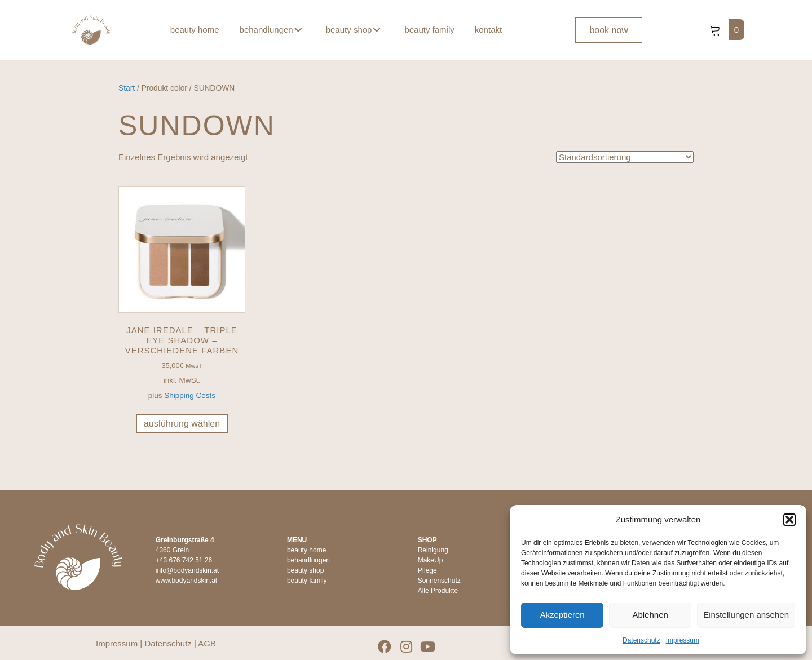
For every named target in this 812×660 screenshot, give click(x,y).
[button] (789, 520)
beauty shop (305, 570)
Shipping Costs (190, 395)
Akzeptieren (562, 615)
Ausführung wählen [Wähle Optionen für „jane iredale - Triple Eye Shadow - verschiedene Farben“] (182, 424)
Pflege (427, 570)
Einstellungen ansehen (746, 615)
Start (127, 88)
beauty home (306, 550)
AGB (207, 643)
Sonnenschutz (439, 581)
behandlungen (308, 560)
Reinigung (433, 550)
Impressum (683, 640)
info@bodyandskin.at (187, 570)
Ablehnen (650, 615)
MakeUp (431, 560)
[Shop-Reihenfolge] (625, 156)
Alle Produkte (438, 591)
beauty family (307, 581)
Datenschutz (641, 640)
